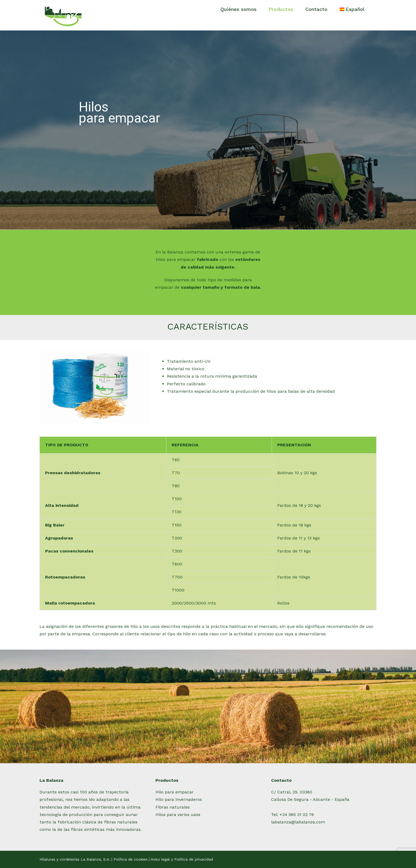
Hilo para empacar (175, 792)
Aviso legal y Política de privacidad (182, 859)
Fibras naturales (173, 807)
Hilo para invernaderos (179, 799)
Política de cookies (131, 859)
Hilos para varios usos (178, 815)
